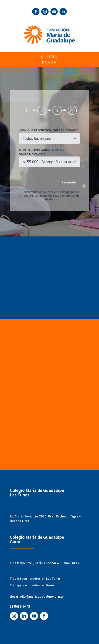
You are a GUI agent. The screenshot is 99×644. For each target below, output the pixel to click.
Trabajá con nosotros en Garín (32, 585)
